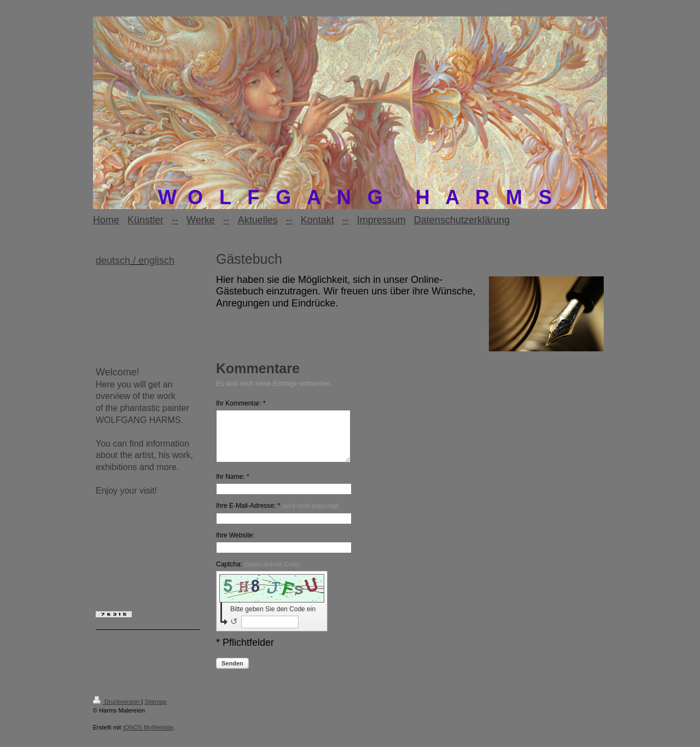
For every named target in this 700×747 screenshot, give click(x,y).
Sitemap (155, 711)
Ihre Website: (235, 545)
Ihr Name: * (233, 487)
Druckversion (117, 711)
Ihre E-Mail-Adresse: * (278, 516)
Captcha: (258, 574)
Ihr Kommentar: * (241, 403)
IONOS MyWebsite (148, 737)
